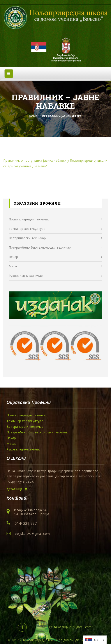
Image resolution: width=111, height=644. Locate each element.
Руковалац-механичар (26, 276)
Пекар (13, 257)
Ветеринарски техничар (27, 238)
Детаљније (17, 489)
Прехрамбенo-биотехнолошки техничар (40, 247)
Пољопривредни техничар (29, 219)
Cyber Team (83, 627)
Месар (14, 266)
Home (33, 116)
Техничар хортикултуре (27, 229)
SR (96, 640)
